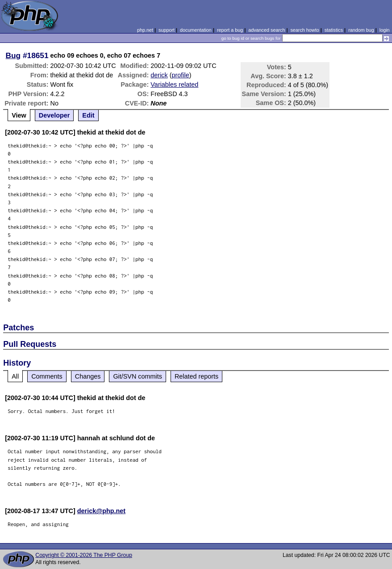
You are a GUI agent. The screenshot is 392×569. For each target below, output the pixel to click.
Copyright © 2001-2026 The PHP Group (84, 555)
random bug (361, 30)
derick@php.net (101, 511)
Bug (13, 55)
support (167, 30)
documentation (196, 30)
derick (159, 75)
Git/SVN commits (138, 376)
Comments (47, 376)
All (15, 376)
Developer (54, 115)
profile (181, 75)
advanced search (267, 30)
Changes (88, 376)
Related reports (196, 376)
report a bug (230, 30)
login (385, 30)
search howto (304, 30)
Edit (88, 115)
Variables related (174, 84)
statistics (334, 30)
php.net (145, 30)
